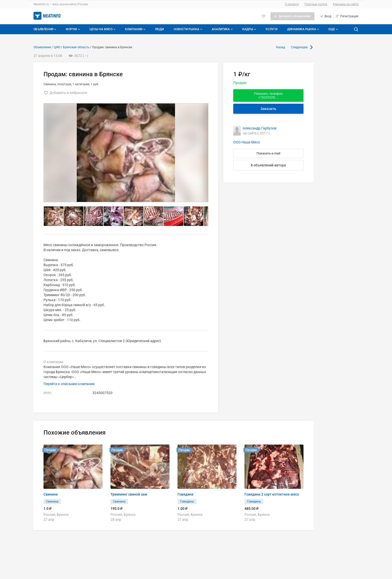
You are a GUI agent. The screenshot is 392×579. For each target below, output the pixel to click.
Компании (136, 29)
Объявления (45, 29)
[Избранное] (263, 16)
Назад (280, 47)
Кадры (250, 29)
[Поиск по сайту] (356, 29)
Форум (73, 29)
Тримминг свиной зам (129, 494)
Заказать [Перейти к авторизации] (268, 109)
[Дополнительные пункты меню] (333, 29)
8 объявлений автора (268, 165)
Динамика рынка (304, 29)
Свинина (51, 494)
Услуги (271, 29)
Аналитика (223, 29)
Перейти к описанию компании (69, 384)
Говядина (185, 494)
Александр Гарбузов (260, 128)
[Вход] (325, 16)
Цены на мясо (103, 29)
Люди (159, 29)
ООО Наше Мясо (247, 142)
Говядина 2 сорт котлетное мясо (272, 494)
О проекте (292, 4)
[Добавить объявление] (292, 16)
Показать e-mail (268, 153)
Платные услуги (316, 4)
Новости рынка (188, 29)
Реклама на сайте (346, 4)
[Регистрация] (347, 16)
